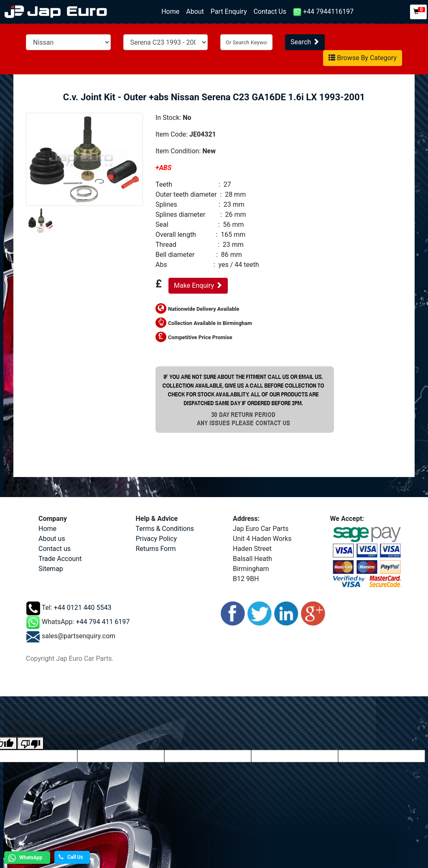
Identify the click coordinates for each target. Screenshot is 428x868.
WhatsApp (24, 858)
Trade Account (60, 559)
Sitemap (51, 569)
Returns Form (156, 549)
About (195, 11)
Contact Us (270, 11)
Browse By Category (363, 58)
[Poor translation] (31, 743)
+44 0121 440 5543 (83, 608)
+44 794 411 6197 (103, 622)
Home (172, 11)
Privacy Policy (157, 539)
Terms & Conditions (165, 529)
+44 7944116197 (323, 12)
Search (305, 42)
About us (52, 539)
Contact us (55, 549)
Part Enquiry (229, 11)
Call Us (71, 857)
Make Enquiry (198, 286)
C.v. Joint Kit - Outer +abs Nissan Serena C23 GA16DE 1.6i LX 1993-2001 (214, 97)
